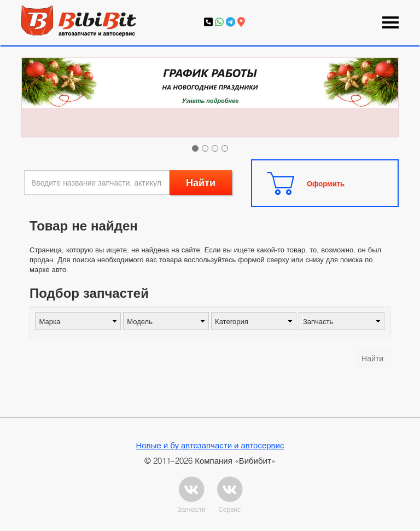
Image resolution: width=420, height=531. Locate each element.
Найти (201, 183)
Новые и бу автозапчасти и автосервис (210, 445)
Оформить (326, 183)
